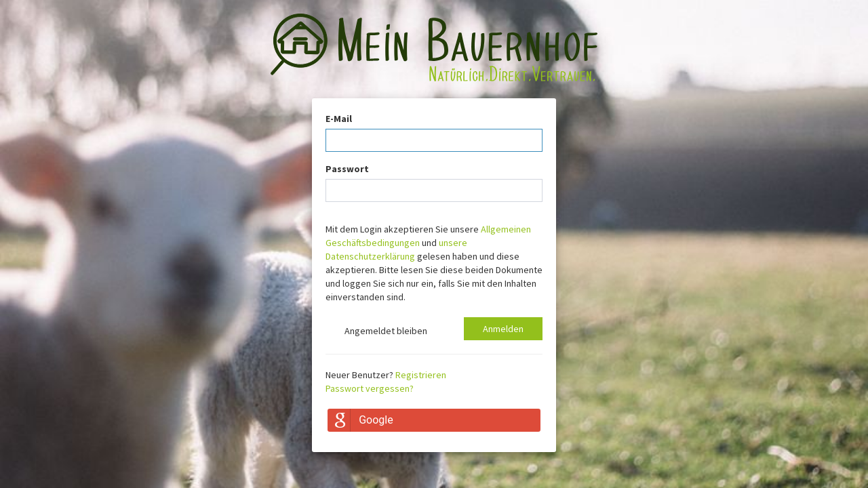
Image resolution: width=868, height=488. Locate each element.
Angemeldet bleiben (376, 332)
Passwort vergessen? (370, 388)
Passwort (347, 169)
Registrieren (421, 375)
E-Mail (339, 119)
